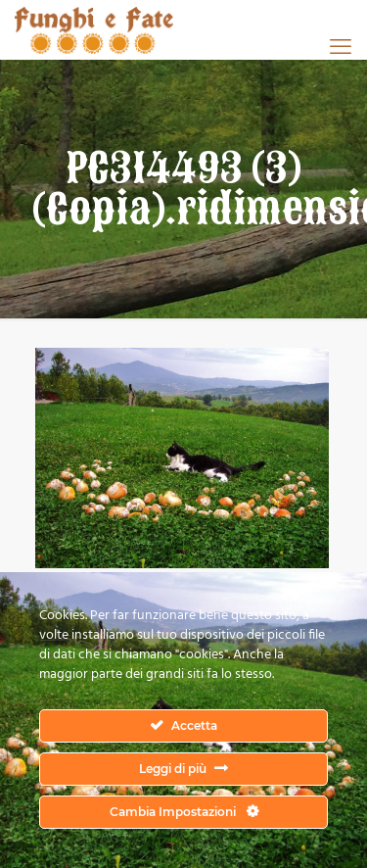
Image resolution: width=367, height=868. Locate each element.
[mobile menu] (341, 46)
